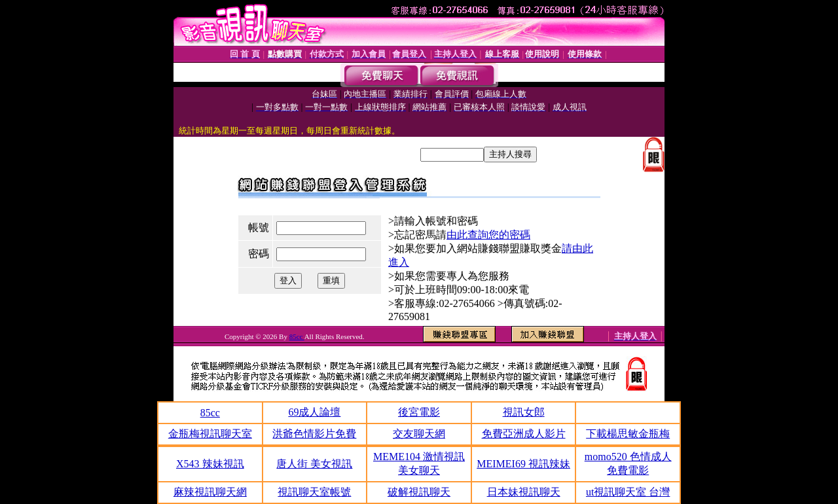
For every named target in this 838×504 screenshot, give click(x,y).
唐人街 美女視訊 (314, 464)
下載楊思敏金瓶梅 (628, 434)
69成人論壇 (314, 412)
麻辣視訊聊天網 (210, 492)
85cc (297, 336)
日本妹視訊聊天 (524, 492)
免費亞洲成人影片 (524, 434)
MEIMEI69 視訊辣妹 (523, 464)
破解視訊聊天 (419, 492)
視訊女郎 (524, 412)
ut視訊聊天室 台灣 (628, 492)
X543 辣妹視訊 (210, 464)
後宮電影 (419, 412)
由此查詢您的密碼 (488, 235)
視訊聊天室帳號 (314, 492)
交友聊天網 (419, 434)
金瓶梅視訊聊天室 (210, 434)
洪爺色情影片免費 (314, 434)
